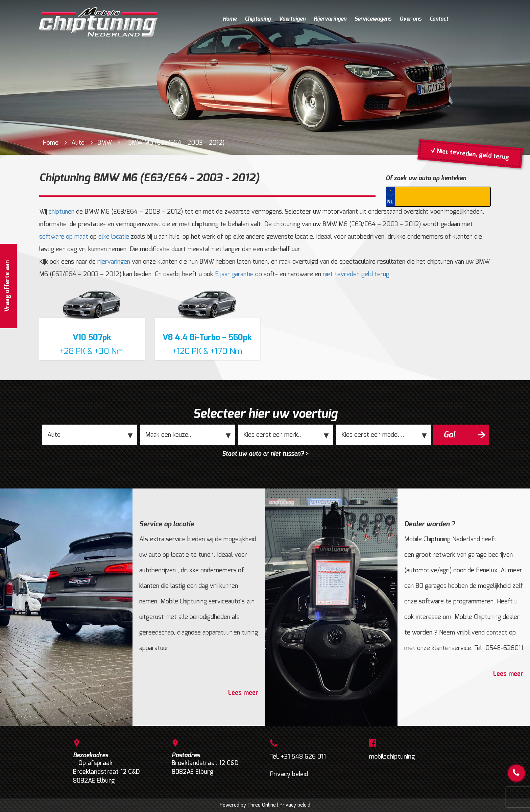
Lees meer (243, 693)
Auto (78, 143)
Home (230, 19)
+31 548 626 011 (303, 757)
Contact (439, 19)
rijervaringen (114, 262)
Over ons (411, 19)
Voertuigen (292, 19)
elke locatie (114, 237)
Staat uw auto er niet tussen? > (265, 454)
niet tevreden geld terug (356, 274)
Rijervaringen (330, 19)
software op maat (64, 237)
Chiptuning (258, 19)
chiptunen (62, 212)
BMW (105, 143)
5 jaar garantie (234, 274)
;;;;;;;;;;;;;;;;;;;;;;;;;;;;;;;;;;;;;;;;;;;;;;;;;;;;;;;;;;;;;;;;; (188, 435)
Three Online (262, 805)
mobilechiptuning (392, 757)
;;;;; (90, 435)
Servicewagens (373, 19)
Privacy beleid (289, 774)
